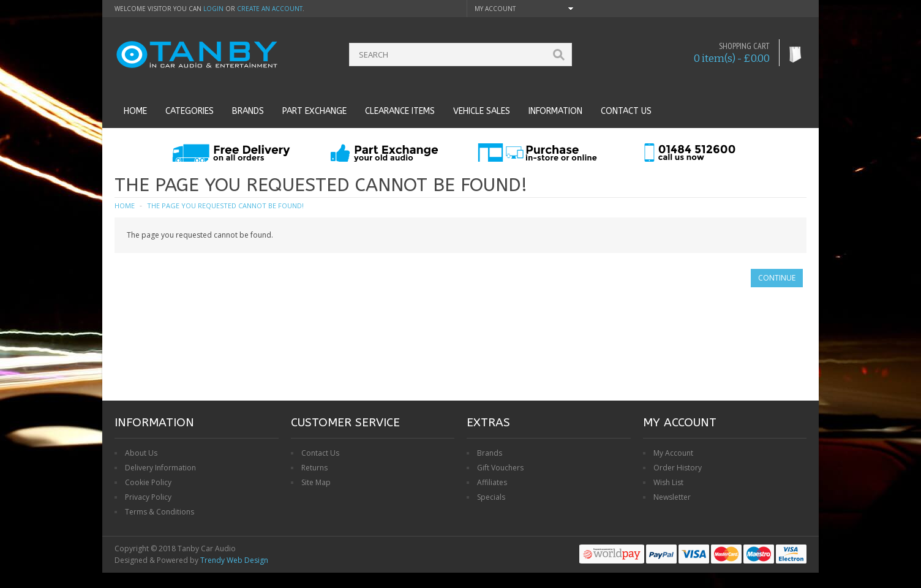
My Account (673, 453)
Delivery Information (160, 468)
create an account (270, 9)
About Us (141, 453)
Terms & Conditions (160, 512)
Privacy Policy (148, 497)
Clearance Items (400, 111)
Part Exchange (314, 111)
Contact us (626, 111)
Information (555, 111)
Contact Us (320, 453)
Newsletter (672, 497)
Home (135, 111)
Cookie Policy (148, 482)
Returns (314, 468)
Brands (248, 111)
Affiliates (492, 482)
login (213, 9)
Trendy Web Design (234, 560)
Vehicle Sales (482, 111)
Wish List (668, 482)
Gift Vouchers (500, 468)
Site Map (316, 482)
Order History (678, 468)
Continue (777, 278)
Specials (491, 497)
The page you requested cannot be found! (225, 205)
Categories (190, 111)
